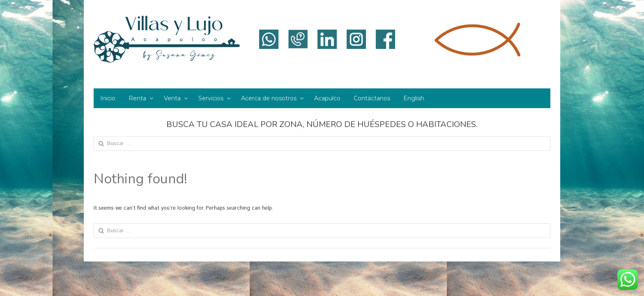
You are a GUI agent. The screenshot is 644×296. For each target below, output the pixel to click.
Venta (172, 98)
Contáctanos (372, 98)
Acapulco (327, 98)
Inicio (108, 98)
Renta (137, 98)
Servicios (211, 98)
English (414, 98)
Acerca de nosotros (269, 98)
